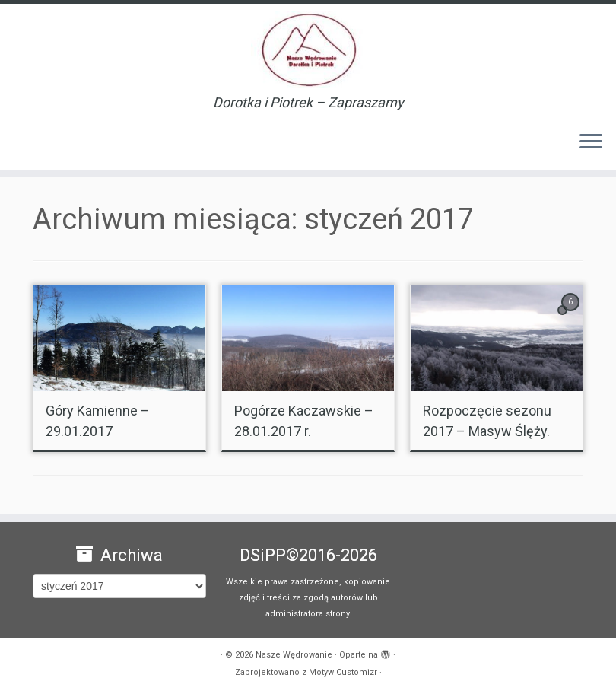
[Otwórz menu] (591, 142)
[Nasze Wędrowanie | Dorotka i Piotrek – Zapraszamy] (308, 49)
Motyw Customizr (343, 672)
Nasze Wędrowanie (294, 655)
